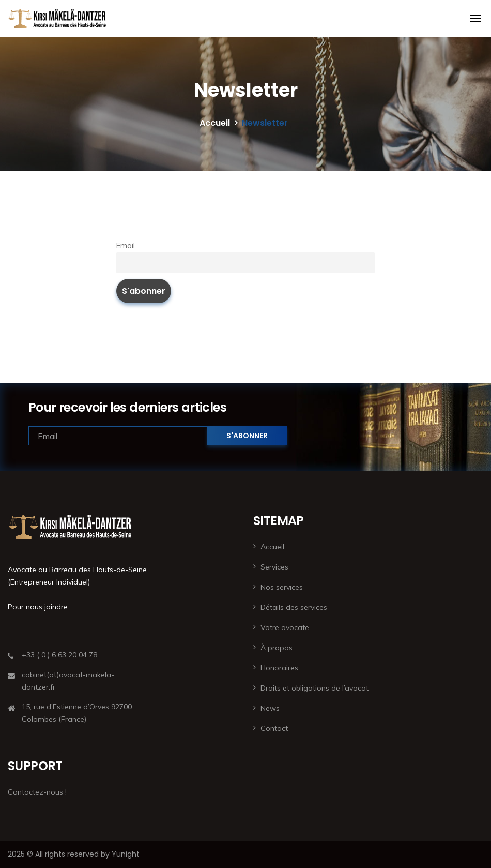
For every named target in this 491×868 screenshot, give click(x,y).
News (270, 708)
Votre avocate (285, 627)
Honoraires (279, 668)
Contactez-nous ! (37, 792)
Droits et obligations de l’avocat (314, 688)
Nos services (282, 587)
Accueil (215, 123)
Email (126, 246)
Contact (274, 728)
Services (274, 567)
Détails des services (294, 607)
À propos (277, 648)
